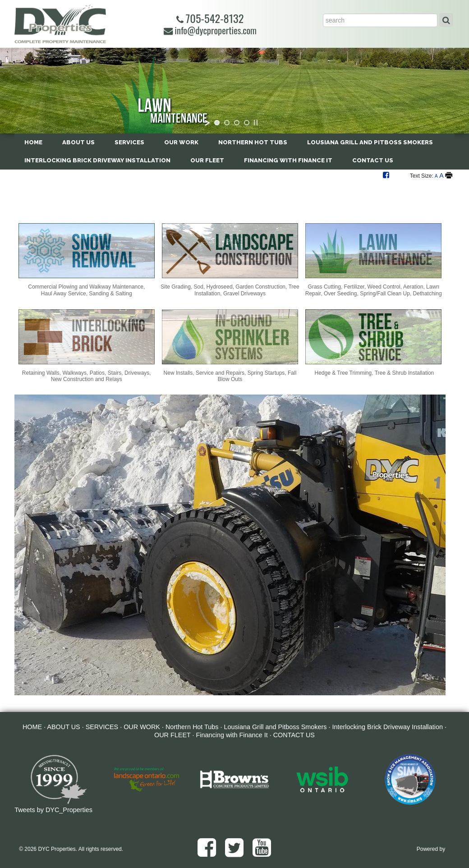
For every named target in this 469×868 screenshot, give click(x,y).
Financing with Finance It (288, 160)
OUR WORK (181, 142)
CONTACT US (373, 160)
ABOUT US (78, 142)
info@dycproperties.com (210, 30)
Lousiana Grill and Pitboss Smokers (370, 142)
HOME (33, 142)
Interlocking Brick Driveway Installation (97, 160)
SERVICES (129, 142)
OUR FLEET (207, 160)
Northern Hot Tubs (253, 142)
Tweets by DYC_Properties (53, 810)
